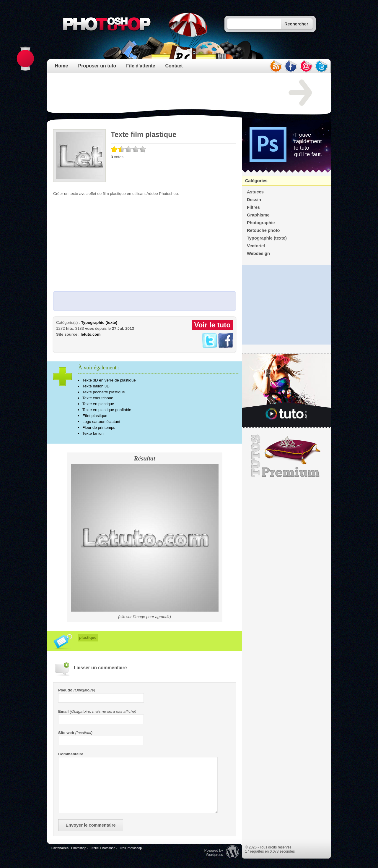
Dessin (254, 200)
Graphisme (258, 215)
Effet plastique (95, 416)
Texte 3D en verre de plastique (109, 380)
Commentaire (71, 754)
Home (61, 66)
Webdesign (258, 253)
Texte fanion (93, 433)
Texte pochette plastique (104, 392)
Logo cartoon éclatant (101, 422)
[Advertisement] (161, 93)
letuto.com (91, 334)
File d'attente (141, 66)
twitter (322, 66)
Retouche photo (263, 230)
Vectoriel (256, 246)
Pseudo (65, 690)
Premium (286, 456)
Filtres (253, 207)
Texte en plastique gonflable (107, 410)
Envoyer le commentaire (91, 825)
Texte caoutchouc (98, 398)
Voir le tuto (212, 325)
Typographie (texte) (99, 323)
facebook (291, 66)
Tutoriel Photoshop (102, 848)
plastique (88, 637)
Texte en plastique (98, 404)
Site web (66, 733)
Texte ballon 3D (96, 386)
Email (63, 711)
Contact (174, 66)
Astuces (255, 192)
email (306, 66)
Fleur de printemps (99, 427)
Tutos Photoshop (130, 848)
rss (276, 66)
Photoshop (79, 848)
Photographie (261, 223)
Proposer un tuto (97, 66)
